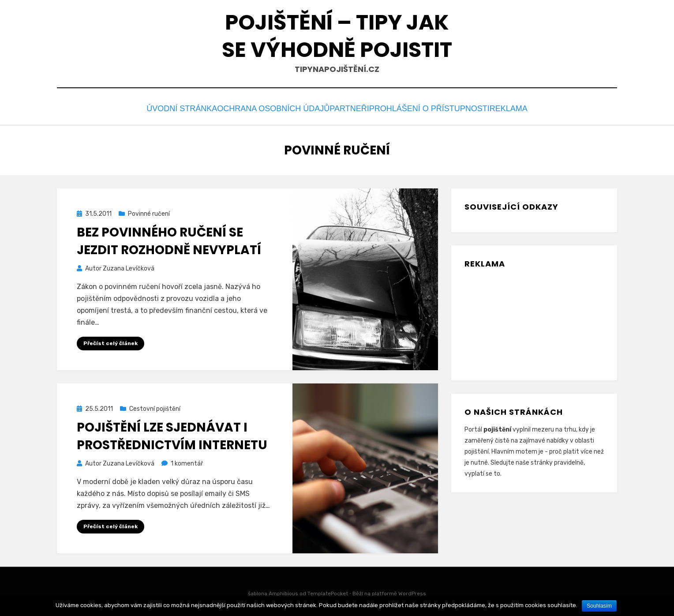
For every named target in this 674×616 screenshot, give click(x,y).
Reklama (515, 107)
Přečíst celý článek (110, 341)
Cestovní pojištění (155, 407)
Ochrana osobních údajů (269, 107)
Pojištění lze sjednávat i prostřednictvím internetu (172, 434)
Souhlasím (599, 606)
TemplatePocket (328, 591)
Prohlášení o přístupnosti (433, 107)
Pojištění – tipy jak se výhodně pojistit (337, 36)
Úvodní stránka (174, 107)
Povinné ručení (149, 212)
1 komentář (187, 461)
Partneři (350, 107)
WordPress (412, 591)
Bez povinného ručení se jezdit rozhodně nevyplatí (169, 239)
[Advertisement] (509, 317)
